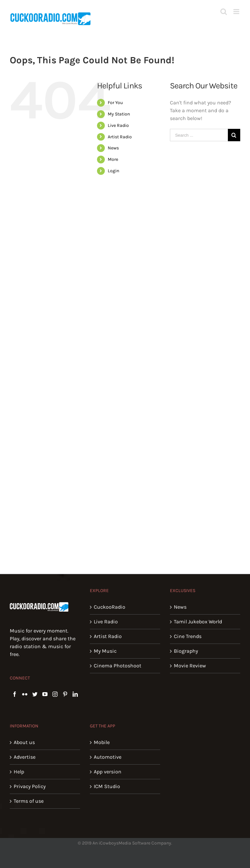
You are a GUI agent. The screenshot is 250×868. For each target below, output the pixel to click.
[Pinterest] (65, 694)
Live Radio (118, 125)
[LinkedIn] (75, 694)
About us (24, 742)
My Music (105, 651)
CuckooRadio (110, 607)
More (113, 159)
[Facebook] (15, 694)
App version (108, 772)
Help (19, 772)
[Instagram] (55, 694)
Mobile (102, 742)
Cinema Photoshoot (118, 666)
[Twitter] (35, 694)
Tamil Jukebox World (198, 622)
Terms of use (29, 801)
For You (115, 103)
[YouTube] (45, 694)
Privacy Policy (30, 786)
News (113, 148)
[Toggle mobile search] (224, 12)
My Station (119, 114)
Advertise (25, 757)
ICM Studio (107, 786)
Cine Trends (188, 636)
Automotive (108, 757)
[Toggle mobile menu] (237, 12)
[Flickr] (25, 694)
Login (113, 171)
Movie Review (190, 666)
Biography (186, 651)
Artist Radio (120, 137)
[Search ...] (199, 135)
